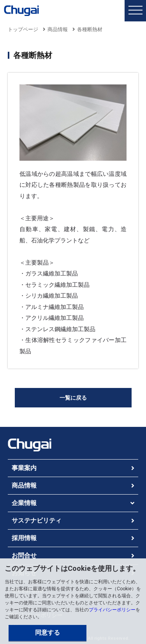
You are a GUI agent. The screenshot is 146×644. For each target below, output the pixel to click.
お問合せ (24, 555)
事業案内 (24, 468)
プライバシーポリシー (112, 610)
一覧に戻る (73, 398)
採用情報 (24, 538)
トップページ (23, 29)
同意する (47, 633)
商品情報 (58, 29)
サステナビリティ (37, 520)
